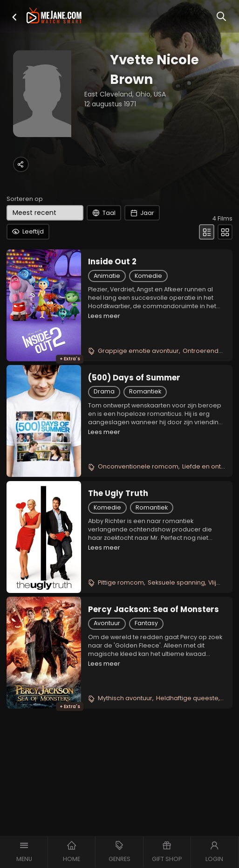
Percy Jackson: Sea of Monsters (154, 609)
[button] (14, 17)
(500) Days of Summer (134, 378)
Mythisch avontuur (125, 698)
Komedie (148, 276)
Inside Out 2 (112, 262)
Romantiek (145, 391)
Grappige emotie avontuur (138, 351)
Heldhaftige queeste (187, 698)
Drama (104, 391)
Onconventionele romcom (138, 466)
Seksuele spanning (176, 582)
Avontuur (107, 623)
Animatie (107, 276)
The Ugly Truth (118, 493)
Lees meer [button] (104, 316)
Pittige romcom (121, 582)
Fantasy (146, 623)
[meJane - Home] (54, 16)
